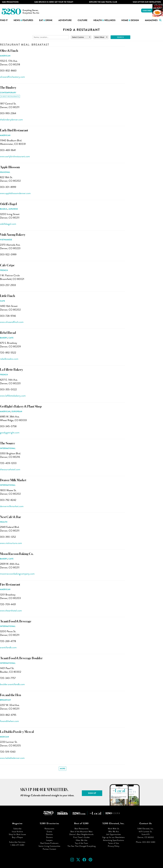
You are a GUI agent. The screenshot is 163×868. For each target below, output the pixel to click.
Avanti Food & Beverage (16, 621)
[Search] (51, 37)
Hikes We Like (82, 840)
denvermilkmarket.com (12, 506)
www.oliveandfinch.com (12, 322)
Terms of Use (114, 843)
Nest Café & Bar (10, 517)
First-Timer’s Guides (81, 837)
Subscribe (147, 11)
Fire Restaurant (10, 585)
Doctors (49, 837)
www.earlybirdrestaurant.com (15, 156)
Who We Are (114, 832)
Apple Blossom (10, 167)
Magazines (151, 20)
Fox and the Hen (10, 695)
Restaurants (49, 829)
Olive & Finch (9, 51)
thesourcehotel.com (10, 469)
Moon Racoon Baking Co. (17, 554)
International (8, 448)
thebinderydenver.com (11, 120)
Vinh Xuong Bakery (13, 235)
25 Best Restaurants (10, 96)
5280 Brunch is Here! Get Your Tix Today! (54, 2)
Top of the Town (81, 843)
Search (120, 37)
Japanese (13, 209)
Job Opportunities (114, 834)
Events (49, 832)
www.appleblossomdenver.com (15, 193)
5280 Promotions (10, 2)
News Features (23, 20)
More (63, 769)
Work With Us (114, 829)
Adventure (65, 20)
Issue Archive (17, 832)
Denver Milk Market (13, 480)
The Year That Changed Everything (82, 846)
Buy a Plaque (17, 837)
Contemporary (8, 93)
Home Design (130, 20)
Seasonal (5, 172)
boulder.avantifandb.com (12, 684)
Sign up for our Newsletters (114, 837)
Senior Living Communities (49, 846)
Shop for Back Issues (17, 834)
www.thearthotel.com (11, 611)
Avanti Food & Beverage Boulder (21, 658)
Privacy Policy (114, 846)
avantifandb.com (8, 647)
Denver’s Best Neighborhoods (81, 834)
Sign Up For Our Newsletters (147, 2)
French (4, 270)
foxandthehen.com (9, 721)
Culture (83, 20)
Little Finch (7, 296)
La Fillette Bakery (11, 370)
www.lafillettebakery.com (13, 396)
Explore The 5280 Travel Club (103, 2)
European (17, 412)
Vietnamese (6, 240)
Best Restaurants (82, 829)
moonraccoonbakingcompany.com (17, 574)
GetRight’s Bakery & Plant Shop (21, 406)
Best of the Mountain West (81, 832)
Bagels (4, 209)
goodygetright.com (10, 433)
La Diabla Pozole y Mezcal (17, 732)
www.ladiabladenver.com (12, 758)
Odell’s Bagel (8, 204)
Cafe (2, 301)
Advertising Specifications (114, 840)
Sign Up (92, 793)
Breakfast (5, 700)
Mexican (4, 737)
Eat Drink (46, 20)
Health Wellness (104, 20)
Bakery (4, 338)
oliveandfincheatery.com (12, 77)
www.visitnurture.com (11, 543)
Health (4, 522)
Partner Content (49, 849)
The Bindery (8, 88)
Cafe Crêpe (7, 265)
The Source (8, 443)
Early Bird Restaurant (14, 130)
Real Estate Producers (49, 843)
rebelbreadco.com (9, 359)
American (5, 56)
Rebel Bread (8, 333)
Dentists (49, 834)
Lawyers (49, 840)
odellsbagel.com (8, 224)
